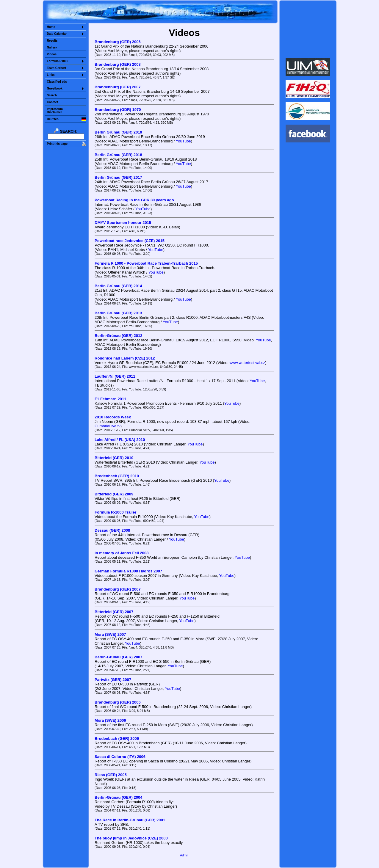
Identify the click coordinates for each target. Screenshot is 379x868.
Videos (52, 54)
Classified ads (57, 82)
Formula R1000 (58, 61)
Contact (53, 102)
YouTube (183, 141)
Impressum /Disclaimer (56, 111)
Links (51, 75)
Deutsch (53, 119)
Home (51, 27)
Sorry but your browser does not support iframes (308, 29)
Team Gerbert (57, 68)
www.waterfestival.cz (247, 363)
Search (52, 95)
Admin (184, 855)
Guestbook (55, 88)
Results (52, 41)
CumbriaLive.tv (108, 426)
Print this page (57, 144)
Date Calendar (57, 34)
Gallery (52, 47)
